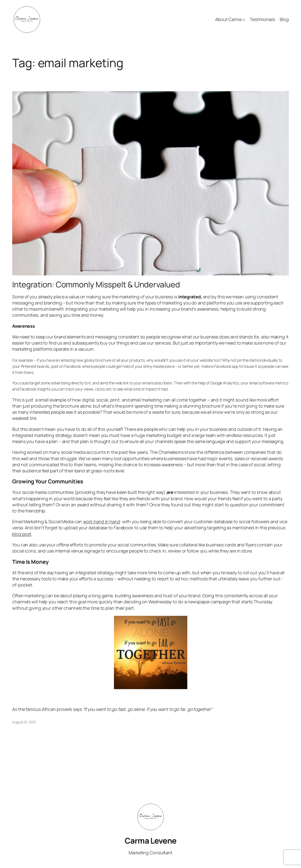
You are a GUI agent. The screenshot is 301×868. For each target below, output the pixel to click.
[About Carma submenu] (244, 20)
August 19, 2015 (24, 722)
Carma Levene (151, 841)
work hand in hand (102, 521)
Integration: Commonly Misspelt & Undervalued (96, 284)
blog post (22, 534)
